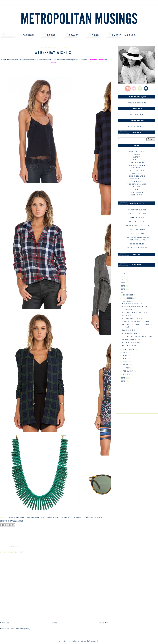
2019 (123, 277)
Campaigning (129, 330)
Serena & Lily (137, 179)
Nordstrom (137, 173)
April (126, 365)
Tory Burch (137, 192)
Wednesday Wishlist (133, 339)
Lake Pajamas (137, 162)
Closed (137, 154)
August (127, 352)
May (125, 362)
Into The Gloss (137, 230)
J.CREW (137, 157)
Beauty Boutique (137, 127)
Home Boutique (137, 115)
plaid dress (67, 518)
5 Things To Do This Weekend (137, 336)
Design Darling (137, 222)
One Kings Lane (137, 176)
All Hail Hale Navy (132, 342)
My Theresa (137, 168)
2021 (123, 271)
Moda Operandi (137, 165)
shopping (5, 521)
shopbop (98, 518)
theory (137, 187)
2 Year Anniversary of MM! (136, 322)
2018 (123, 280)
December (129, 295)
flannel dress (23, 518)
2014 (123, 292)
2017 (123, 283)
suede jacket (17, 521)
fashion (11, 518)
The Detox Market (137, 184)
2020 (124, 274)
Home (54, 623)
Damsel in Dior (137, 218)
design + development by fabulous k (79, 641)
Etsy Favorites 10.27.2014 (134, 312)
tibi (137, 189)
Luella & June (137, 234)
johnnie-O (137, 160)
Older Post (104, 623)
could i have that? (137, 214)
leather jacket (53, 518)
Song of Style (137, 244)
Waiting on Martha (137, 248)
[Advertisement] (137, 397)
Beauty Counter (137, 152)
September (129, 349)
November (129, 298)
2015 (123, 289)
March (127, 368)
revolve (89, 518)
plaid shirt (79, 518)
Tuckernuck (137, 195)
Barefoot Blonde (137, 210)
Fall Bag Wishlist (131, 346)
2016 (123, 286)
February (128, 371)
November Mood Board (134, 304)
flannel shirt (38, 518)
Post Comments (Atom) (21, 628)
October (128, 301)
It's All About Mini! (132, 318)
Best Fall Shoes (130, 333)
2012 (123, 381)
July (126, 356)
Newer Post (5, 623)
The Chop (127, 315)
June (126, 359)
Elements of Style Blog (137, 226)
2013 (123, 378)
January (128, 374)
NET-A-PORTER (137, 171)
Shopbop (137, 181)
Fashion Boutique (137, 103)
